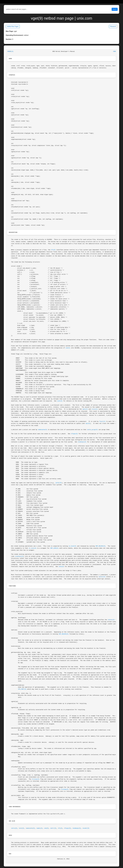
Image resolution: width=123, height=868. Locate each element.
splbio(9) (102, 577)
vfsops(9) (74, 434)
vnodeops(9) (82, 442)
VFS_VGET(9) (22, 689)
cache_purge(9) (92, 430)
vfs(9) (53, 250)
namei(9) (39, 828)
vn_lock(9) (72, 546)
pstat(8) (59, 483)
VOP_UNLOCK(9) (101, 546)
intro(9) (14, 828)
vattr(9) (53, 828)
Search (115, 9)
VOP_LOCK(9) (54, 548)
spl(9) (88, 423)
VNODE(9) (10, 51)
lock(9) (60, 401)
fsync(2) (102, 421)
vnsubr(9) (86, 828)
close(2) (95, 409)
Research (113, 26)
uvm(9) (68, 348)
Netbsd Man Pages (13, 26)
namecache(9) (43, 430)
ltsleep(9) (36, 779)
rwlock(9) (111, 620)
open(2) (85, 409)
